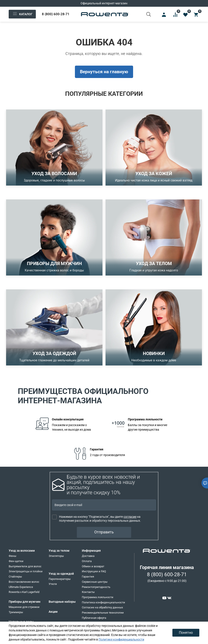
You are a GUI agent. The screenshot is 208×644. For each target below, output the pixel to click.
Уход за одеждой (61, 574)
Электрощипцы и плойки (26, 571)
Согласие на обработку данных (102, 607)
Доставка (88, 556)
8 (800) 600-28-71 (56, 14)
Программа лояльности (98, 597)
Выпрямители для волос (25, 566)
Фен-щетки (16, 561)
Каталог (22, 14)
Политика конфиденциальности (103, 602)
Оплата (87, 561)
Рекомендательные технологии (103, 613)
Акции (53, 612)
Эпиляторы (56, 556)
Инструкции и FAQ (94, 571)
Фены (12, 556)
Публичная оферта (94, 618)
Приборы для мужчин (25, 602)
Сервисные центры (95, 582)
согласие (130, 517)
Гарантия (88, 577)
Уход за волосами (22, 551)
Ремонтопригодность (96, 587)
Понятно (186, 633)
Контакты (88, 592)
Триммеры (16, 612)
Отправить (104, 532)
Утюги (53, 584)
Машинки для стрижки (24, 607)
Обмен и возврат (93, 566)
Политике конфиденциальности (121, 639)
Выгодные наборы (62, 602)
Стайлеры (15, 577)
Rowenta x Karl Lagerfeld (24, 592)
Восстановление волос (24, 582)
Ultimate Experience (21, 587)
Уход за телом (59, 551)
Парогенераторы (60, 579)
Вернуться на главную (104, 72)
